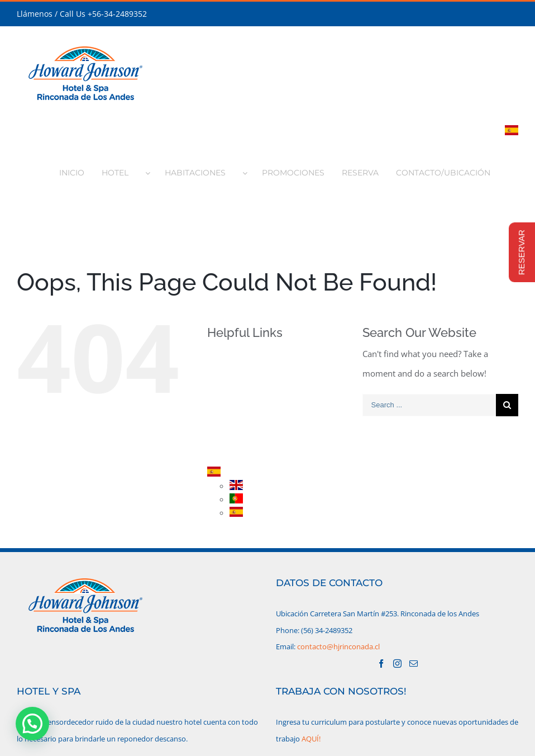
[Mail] (414, 664)
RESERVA (242, 434)
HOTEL (238, 376)
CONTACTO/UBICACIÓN (269, 453)
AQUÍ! (311, 739)
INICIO (238, 356)
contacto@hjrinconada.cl (338, 646)
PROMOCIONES (254, 415)
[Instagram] (397, 664)
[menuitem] (78, 169)
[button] (32, 724)
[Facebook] (381, 664)
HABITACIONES (254, 395)
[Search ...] (429, 405)
